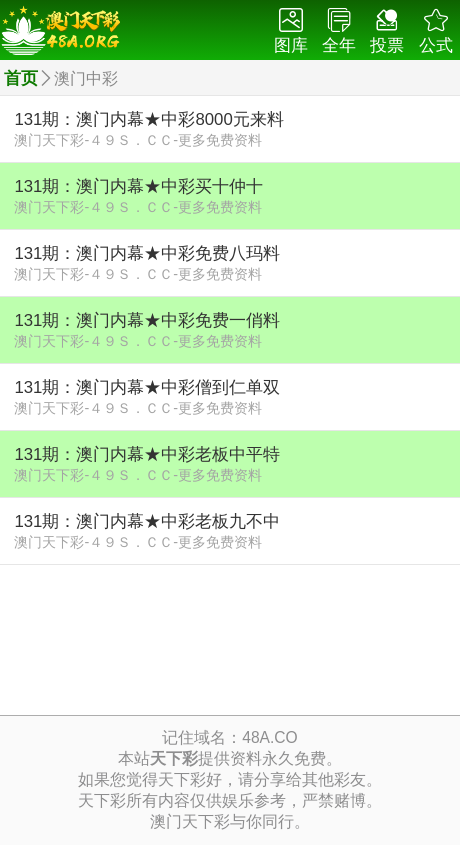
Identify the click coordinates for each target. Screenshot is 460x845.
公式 (436, 31)
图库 (291, 31)
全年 (339, 31)
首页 (21, 78)
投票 (387, 31)
